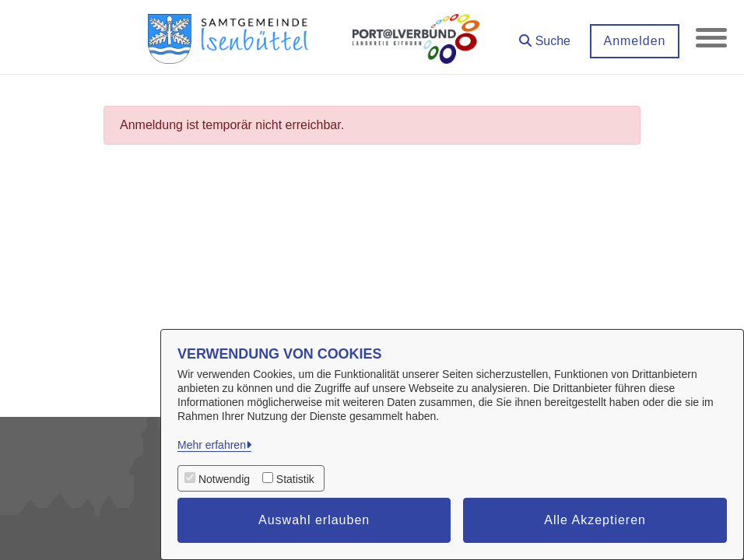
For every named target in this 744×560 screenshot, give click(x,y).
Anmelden (634, 41)
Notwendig (224, 479)
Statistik (295, 479)
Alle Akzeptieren (595, 520)
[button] (545, 35)
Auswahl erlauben (314, 520)
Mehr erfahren (212, 445)
